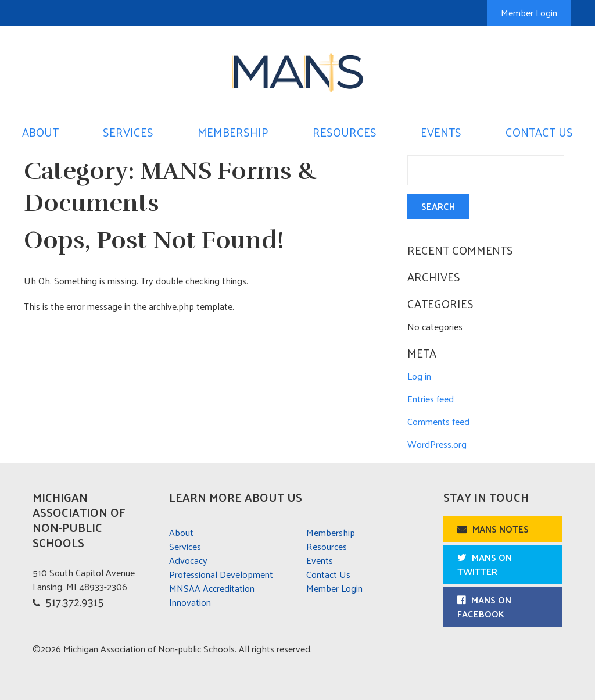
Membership (233, 132)
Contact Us (539, 132)
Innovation (190, 602)
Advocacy (188, 560)
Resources (345, 132)
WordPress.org (437, 444)
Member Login (529, 12)
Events (441, 132)
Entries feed (431, 399)
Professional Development (221, 574)
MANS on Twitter (485, 564)
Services (128, 132)
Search (438, 206)
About (40, 132)
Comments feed (438, 421)
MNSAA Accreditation (212, 588)
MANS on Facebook (484, 607)
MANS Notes (501, 529)
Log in (419, 376)
